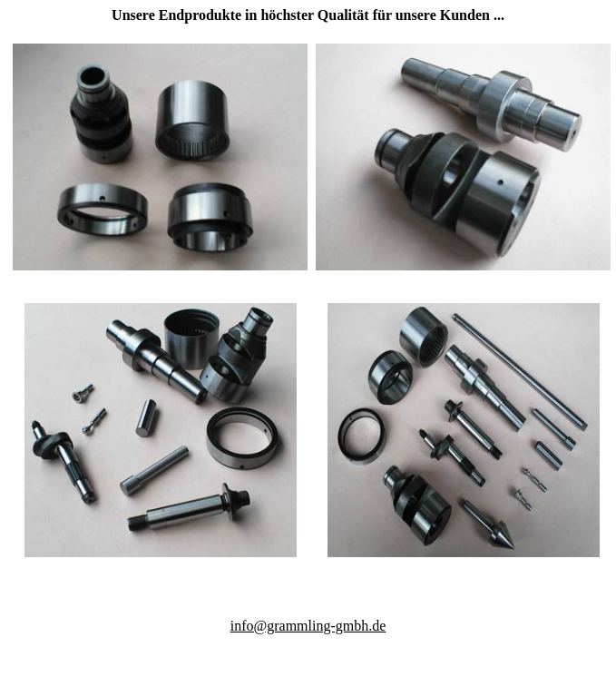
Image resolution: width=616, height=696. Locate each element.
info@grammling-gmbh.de (308, 626)
